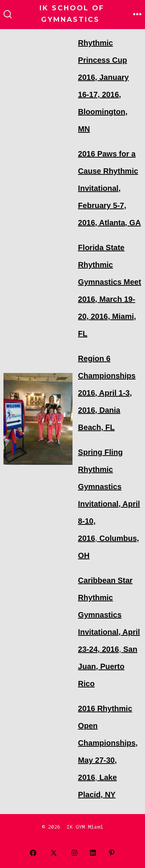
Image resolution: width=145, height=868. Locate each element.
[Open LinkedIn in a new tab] (93, 853)
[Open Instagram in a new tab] (74, 853)
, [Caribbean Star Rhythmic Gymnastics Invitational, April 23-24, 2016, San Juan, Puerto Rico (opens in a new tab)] (109, 632)
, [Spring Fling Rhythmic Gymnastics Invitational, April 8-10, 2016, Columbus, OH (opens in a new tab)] (109, 504)
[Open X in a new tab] (54, 853)
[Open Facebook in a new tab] (33, 853)
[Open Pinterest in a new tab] (112, 853)
